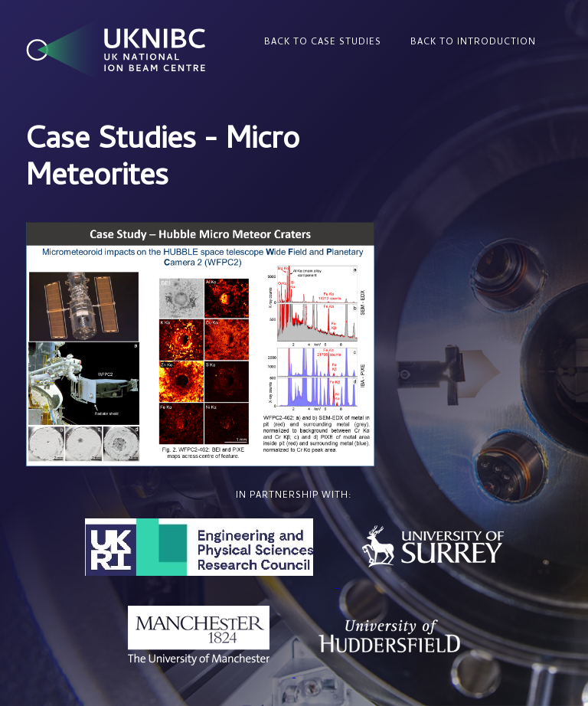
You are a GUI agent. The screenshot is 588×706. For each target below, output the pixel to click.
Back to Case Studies (323, 43)
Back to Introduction (473, 43)
